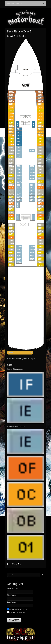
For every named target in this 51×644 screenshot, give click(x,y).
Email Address (13, 588)
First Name (12, 595)
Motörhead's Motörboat (18, 609)
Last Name (11, 602)
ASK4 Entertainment (17, 612)
